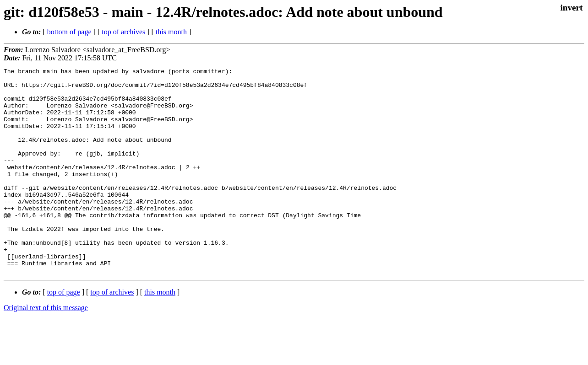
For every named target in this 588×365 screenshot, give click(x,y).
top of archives (123, 32)
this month (171, 32)
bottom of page (69, 32)
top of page (64, 333)
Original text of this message (46, 349)
